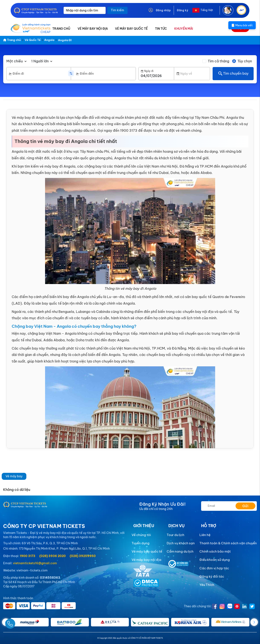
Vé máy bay (14, 476)
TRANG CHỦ (61, 29)
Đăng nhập (163, 10)
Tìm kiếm (117, 10)
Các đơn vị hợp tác (214, 568)
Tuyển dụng (141, 543)
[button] (254, 622)
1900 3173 (28, 556)
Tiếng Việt (207, 10)
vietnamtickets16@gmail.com (35, 563)
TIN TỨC (161, 29)
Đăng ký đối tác (212, 576)
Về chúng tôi (141, 535)
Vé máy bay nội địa (146, 560)
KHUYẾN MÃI (184, 29)
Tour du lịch (175, 535)
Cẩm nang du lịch (180, 551)
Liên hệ (205, 535)
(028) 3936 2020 (53, 556)
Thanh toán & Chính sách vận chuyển (228, 543)
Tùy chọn (242, 61)
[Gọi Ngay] (20, 622)
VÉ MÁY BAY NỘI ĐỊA (93, 29)
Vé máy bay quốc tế (147, 551)
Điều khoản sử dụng (215, 560)
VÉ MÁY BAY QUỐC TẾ (131, 29)
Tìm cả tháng (218, 61)
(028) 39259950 (83, 556)
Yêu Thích (207, 585)
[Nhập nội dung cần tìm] (85, 10)
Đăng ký (183, 10)
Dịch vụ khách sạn (181, 543)
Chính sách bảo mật (215, 551)
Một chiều (15, 61)
